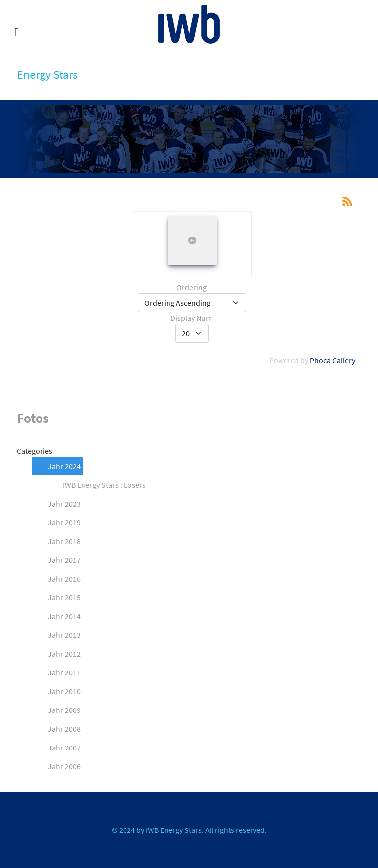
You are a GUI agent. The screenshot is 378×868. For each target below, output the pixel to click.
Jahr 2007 (56, 748)
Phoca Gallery (333, 360)
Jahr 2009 (56, 710)
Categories (35, 451)
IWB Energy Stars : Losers (96, 485)
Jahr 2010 (56, 691)
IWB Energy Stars (174, 830)
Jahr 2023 (56, 504)
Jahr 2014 (56, 616)
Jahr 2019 (56, 522)
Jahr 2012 (56, 654)
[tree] (189, 616)
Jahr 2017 (56, 560)
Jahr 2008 (56, 729)
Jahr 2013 (56, 635)
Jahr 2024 (56, 466)
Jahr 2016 (56, 579)
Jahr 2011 (56, 672)
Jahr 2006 (56, 766)
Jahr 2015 (56, 597)
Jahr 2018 (56, 541)
